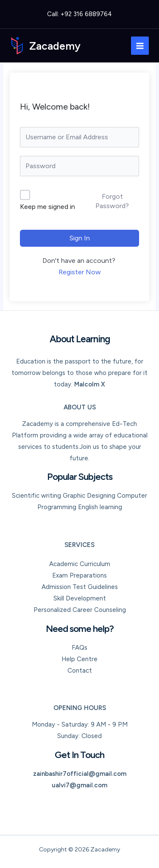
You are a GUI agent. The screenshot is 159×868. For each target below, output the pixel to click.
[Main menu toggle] (140, 46)
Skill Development (80, 598)
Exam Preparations (79, 575)
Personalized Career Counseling (80, 610)
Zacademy (55, 46)
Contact (80, 671)
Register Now (80, 272)
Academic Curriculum (80, 564)
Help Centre (79, 659)
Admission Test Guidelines (80, 587)
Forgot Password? (112, 201)
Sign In (80, 238)
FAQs (79, 648)
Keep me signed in (47, 207)
